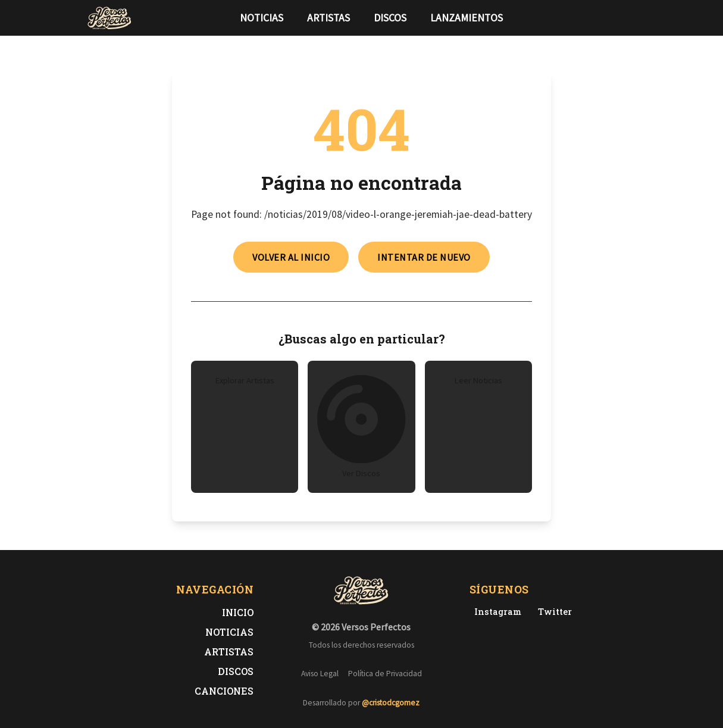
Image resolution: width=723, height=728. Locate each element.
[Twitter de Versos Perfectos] (553, 612)
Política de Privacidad (385, 674)
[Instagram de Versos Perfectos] (495, 612)
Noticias (262, 18)
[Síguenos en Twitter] (614, 18)
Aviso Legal (320, 674)
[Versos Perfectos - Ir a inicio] (109, 18)
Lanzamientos (467, 18)
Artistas (328, 18)
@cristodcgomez (391, 703)
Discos (390, 18)
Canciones (224, 691)
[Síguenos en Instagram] (633, 18)
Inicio (238, 612)
